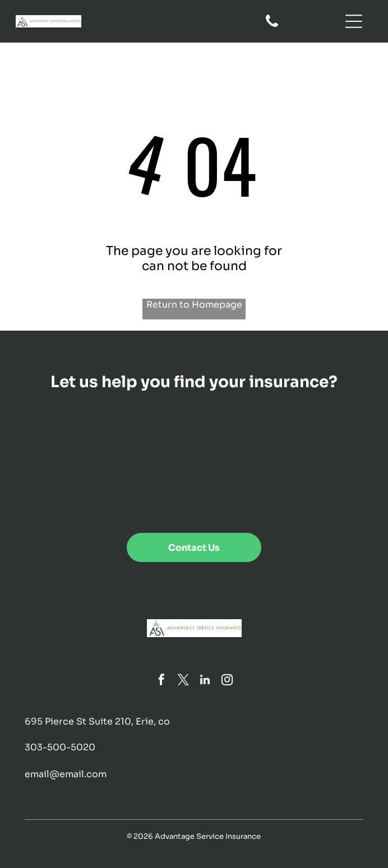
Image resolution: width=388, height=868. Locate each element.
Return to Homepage (194, 305)
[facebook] (161, 681)
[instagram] (227, 681)
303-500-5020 (60, 747)
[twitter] (183, 681)
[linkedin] (205, 681)
